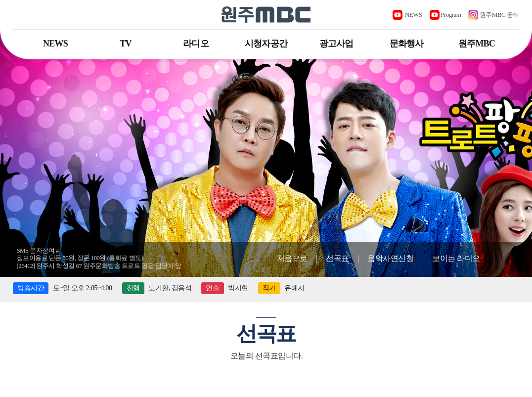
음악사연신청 (390, 258)
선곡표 (337, 258)
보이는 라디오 (456, 258)
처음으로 (292, 258)
